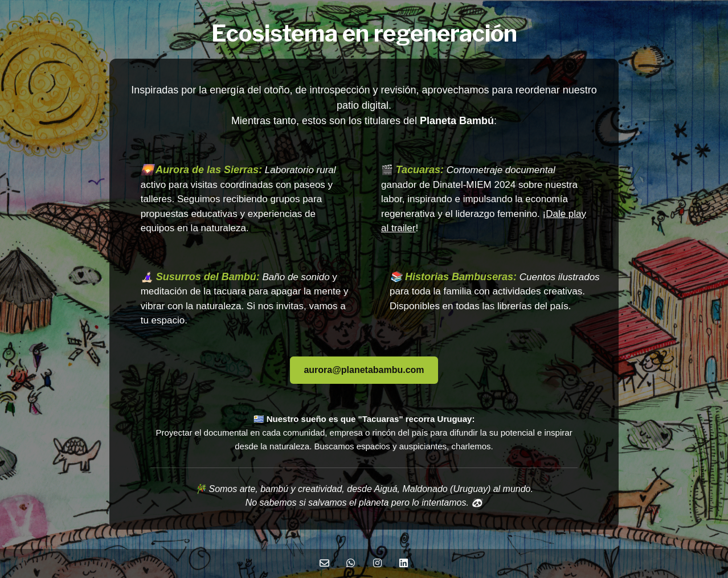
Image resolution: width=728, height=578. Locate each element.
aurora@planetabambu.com (364, 370)
